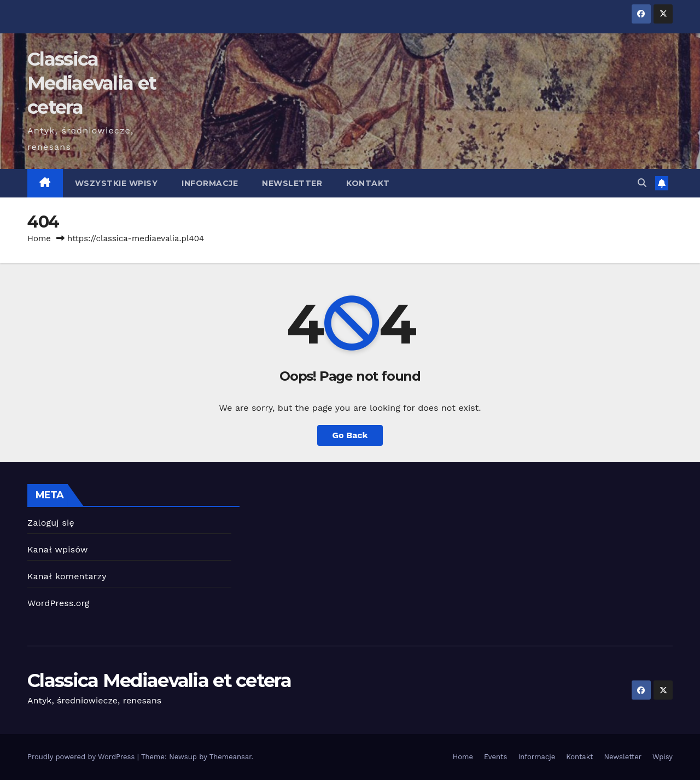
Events (495, 757)
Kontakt (368, 183)
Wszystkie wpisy (116, 183)
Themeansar (231, 757)
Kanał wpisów (58, 549)
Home (39, 238)
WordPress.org (59, 603)
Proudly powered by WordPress (82, 757)
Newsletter (292, 183)
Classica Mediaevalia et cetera (92, 83)
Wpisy (663, 757)
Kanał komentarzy (67, 576)
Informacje (210, 183)
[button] (642, 183)
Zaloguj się (51, 523)
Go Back (350, 435)
